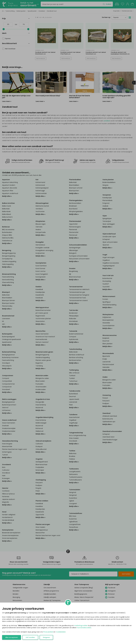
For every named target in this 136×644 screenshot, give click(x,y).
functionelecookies (84, 628)
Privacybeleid (48, 632)
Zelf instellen (30, 637)
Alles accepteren (12, 637)
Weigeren (46, 637)
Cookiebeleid (61, 632)
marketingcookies (81, 625)
